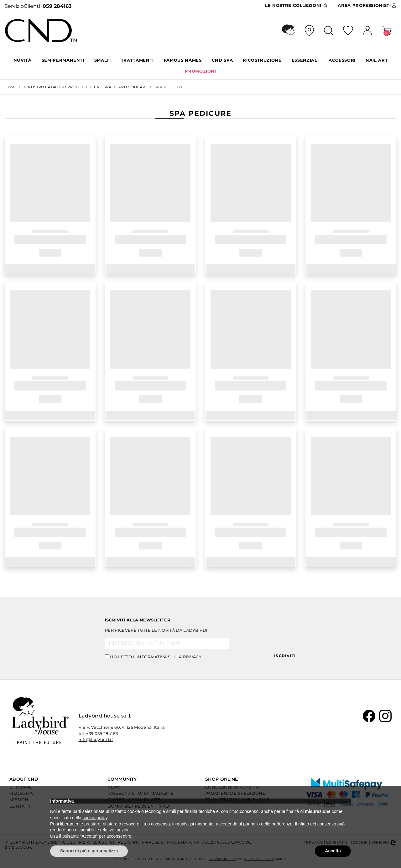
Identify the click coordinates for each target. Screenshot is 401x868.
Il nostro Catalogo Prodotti (55, 87)
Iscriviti (285, 656)
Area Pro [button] (367, 6)
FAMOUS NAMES (183, 60)
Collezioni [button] (296, 6)
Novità (23, 60)
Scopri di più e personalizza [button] (89, 851)
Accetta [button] (333, 851)
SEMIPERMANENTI (63, 60)
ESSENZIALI (305, 60)
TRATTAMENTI (137, 60)
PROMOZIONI (200, 71)
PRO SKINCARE (133, 87)
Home (11, 87)
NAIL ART (377, 60)
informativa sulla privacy (169, 657)
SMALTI (103, 60)
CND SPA (222, 60)
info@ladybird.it (96, 739)
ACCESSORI (342, 60)
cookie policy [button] (95, 818)
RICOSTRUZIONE (262, 60)
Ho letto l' (156, 657)
